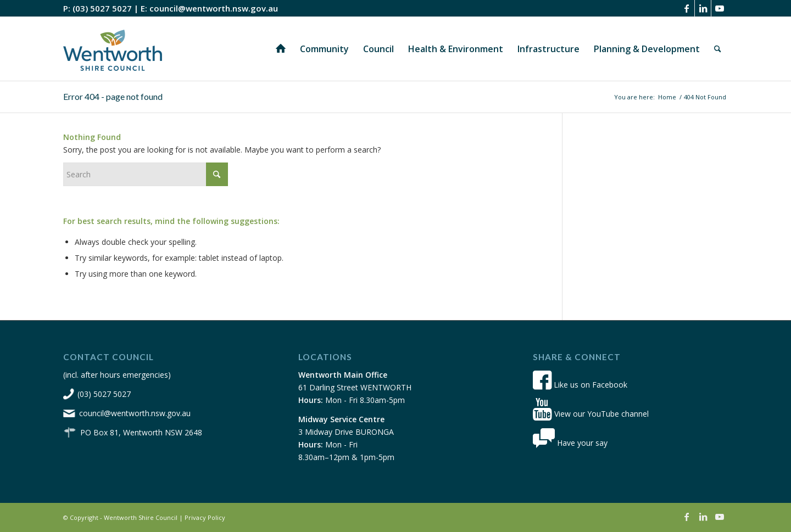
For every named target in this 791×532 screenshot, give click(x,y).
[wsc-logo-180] (113, 49)
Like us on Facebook (580, 385)
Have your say (570, 443)
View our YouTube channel (591, 414)
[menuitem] (281, 49)
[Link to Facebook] (686, 8)
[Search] (718, 49)
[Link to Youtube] (720, 8)
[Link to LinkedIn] (703, 8)
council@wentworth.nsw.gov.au (214, 8)
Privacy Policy (205, 517)
